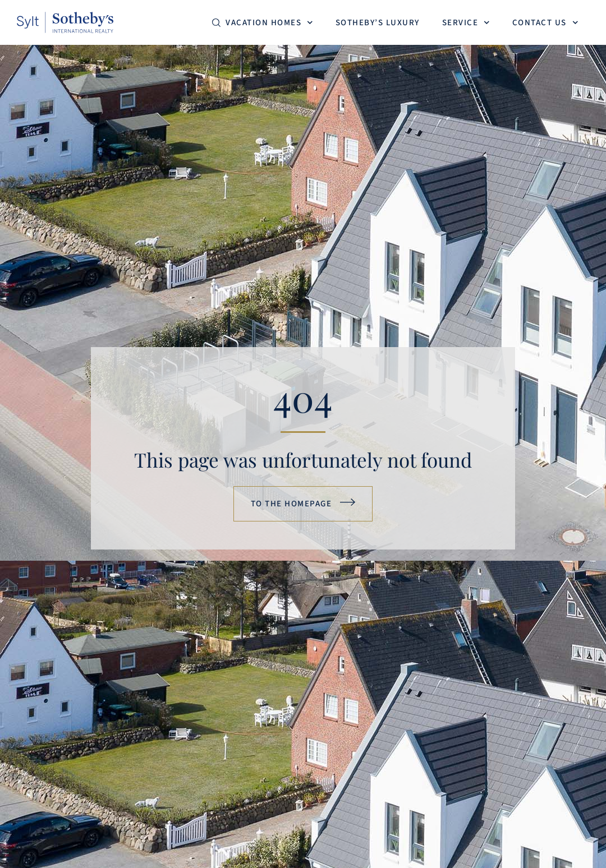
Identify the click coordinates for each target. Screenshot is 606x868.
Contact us (545, 23)
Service (466, 23)
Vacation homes (269, 23)
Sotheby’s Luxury (378, 23)
